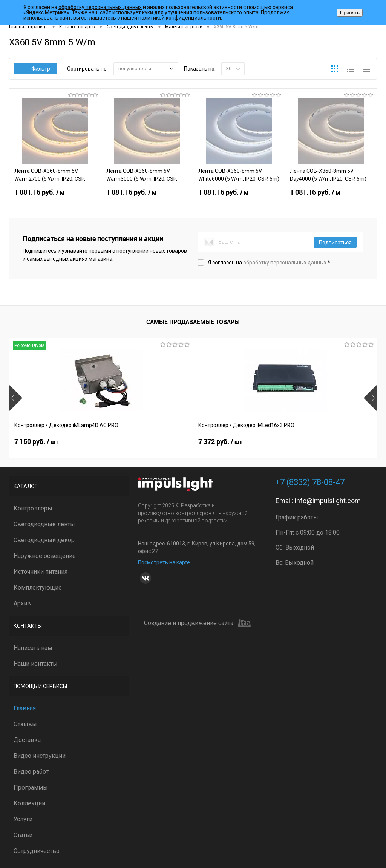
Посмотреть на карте (164, 562)
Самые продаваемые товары (193, 322)
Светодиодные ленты (44, 524)
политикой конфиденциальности (180, 18)
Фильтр (36, 69)
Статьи (23, 835)
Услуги (23, 819)
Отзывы (25, 724)
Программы (31, 787)
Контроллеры (33, 508)
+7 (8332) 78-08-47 (310, 482)
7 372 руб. (159, 442)
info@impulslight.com (328, 501)
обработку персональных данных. (285, 263)
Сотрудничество (37, 851)
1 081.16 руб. (55, 197)
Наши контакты (36, 664)
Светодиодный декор (44, 540)
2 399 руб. (282, 442)
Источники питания (41, 572)
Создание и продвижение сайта (197, 623)
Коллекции (29, 803)
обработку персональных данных (100, 7)
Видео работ (31, 772)
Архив (22, 603)
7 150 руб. (36, 442)
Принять (350, 13)
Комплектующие (38, 588)
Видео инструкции (40, 756)
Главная (25, 708)
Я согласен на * (269, 263)
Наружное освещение (45, 556)
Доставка (27, 740)
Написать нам (33, 648)
